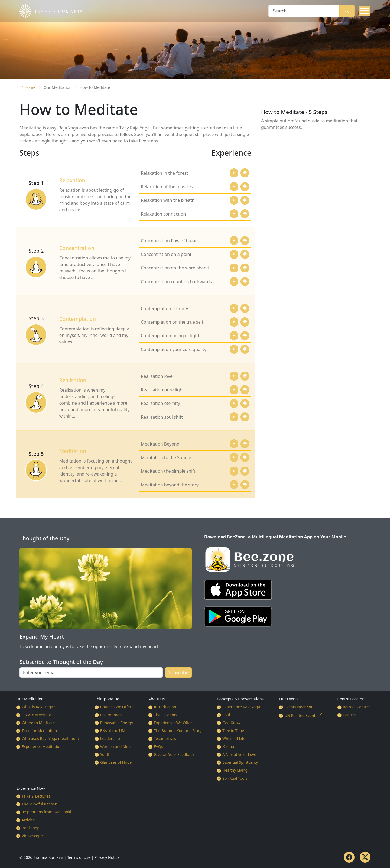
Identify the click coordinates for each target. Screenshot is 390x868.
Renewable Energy (117, 723)
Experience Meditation (42, 747)
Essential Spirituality (240, 762)
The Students (165, 715)
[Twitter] (365, 857)
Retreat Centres (357, 707)
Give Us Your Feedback (174, 754)
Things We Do (107, 699)
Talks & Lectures (36, 796)
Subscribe (178, 672)
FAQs (158, 747)
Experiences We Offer (173, 723)
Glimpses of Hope (116, 762)
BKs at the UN (113, 731)
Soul (226, 715)
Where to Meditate (38, 723)
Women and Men (116, 747)
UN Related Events (301, 715)
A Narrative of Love (239, 754)
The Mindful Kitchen (40, 804)
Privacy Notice (107, 857)
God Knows (232, 723)
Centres (350, 715)
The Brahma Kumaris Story (178, 731)
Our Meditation (30, 699)
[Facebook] (349, 857)
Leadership (110, 738)
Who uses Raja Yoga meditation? (51, 738)
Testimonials (165, 738)
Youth (105, 754)
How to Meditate (36, 715)
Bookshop (31, 828)
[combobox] (304, 11)
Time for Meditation (39, 731)
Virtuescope (32, 836)
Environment (112, 715)
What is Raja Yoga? (38, 707)
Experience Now (31, 788)
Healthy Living (235, 770)
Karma (228, 747)
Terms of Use (79, 857)
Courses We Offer (116, 707)
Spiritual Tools (235, 778)
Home (27, 87)
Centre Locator (351, 699)
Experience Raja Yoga (241, 707)
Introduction (165, 707)
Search (347, 11)
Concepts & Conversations (240, 699)
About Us (157, 699)
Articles (28, 820)
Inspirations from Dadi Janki (46, 812)
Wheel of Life (234, 738)
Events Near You (299, 707)
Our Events (289, 699)
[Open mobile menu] (365, 11)
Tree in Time (233, 731)
